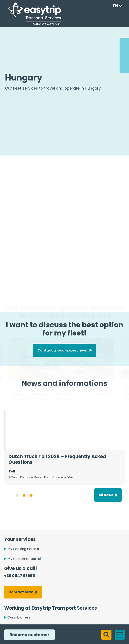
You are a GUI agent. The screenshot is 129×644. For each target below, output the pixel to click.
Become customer (28, 635)
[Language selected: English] (116, 6)
